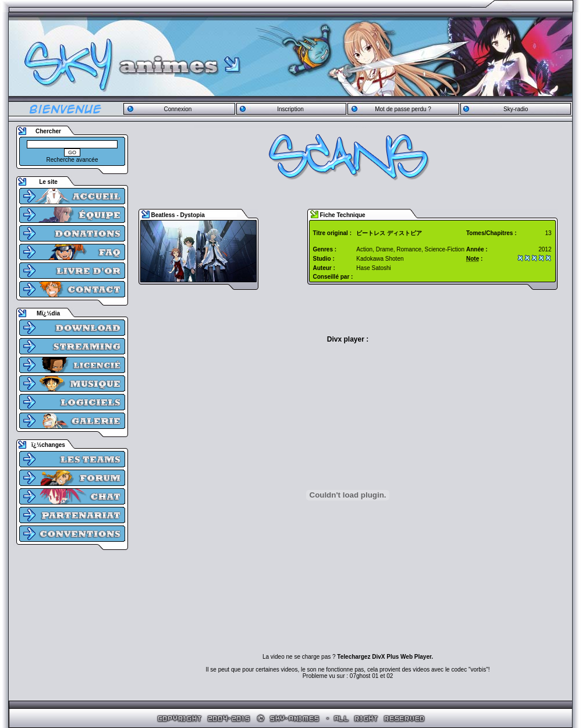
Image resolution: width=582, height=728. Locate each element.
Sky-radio (516, 109)
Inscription (290, 109)
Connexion (178, 109)
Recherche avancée (72, 160)
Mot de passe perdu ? (403, 109)
